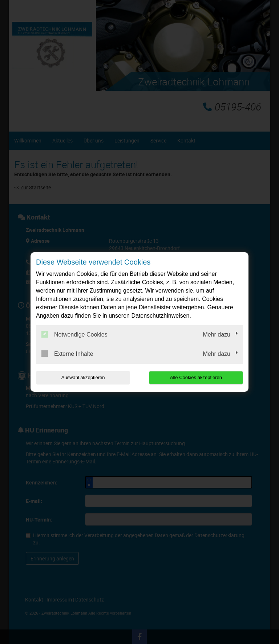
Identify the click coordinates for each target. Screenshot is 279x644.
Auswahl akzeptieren (82, 377)
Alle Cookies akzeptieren (196, 377)
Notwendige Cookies (74, 334)
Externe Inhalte (67, 354)
